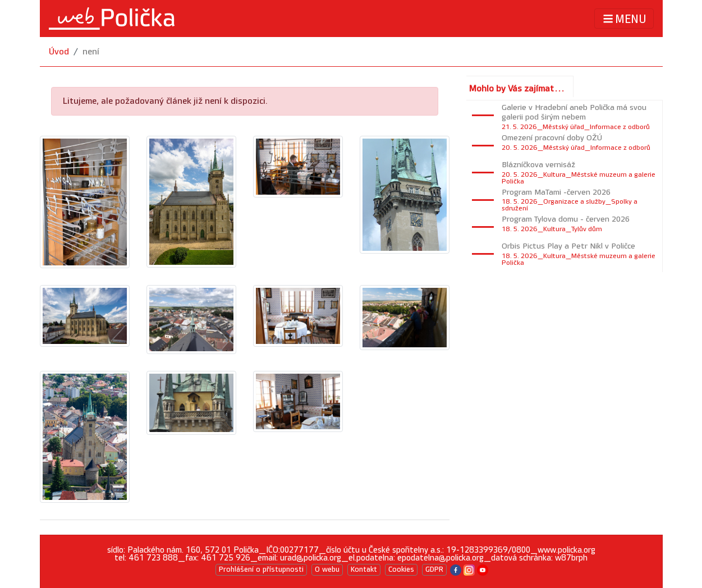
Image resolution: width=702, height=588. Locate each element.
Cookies (401, 569)
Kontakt (364, 569)
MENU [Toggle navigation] (624, 19)
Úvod (59, 52)
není (91, 52)
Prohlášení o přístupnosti (261, 569)
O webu (327, 569)
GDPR (434, 569)
